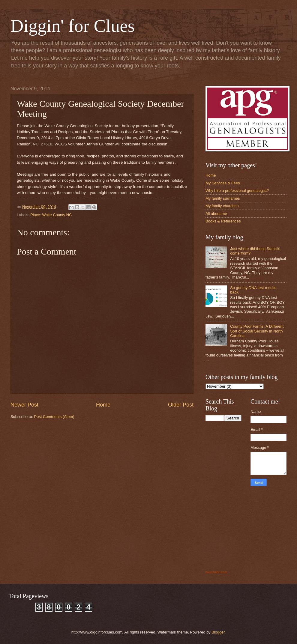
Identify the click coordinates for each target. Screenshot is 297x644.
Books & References (223, 221)
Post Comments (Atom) (54, 417)
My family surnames (223, 198)
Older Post (181, 405)
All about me (216, 214)
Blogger (218, 632)
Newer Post (24, 405)
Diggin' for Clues (73, 26)
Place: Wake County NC (51, 215)
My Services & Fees (223, 183)
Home (103, 405)
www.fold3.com (216, 572)
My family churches (222, 206)
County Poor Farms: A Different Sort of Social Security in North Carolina (257, 331)
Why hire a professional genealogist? (237, 191)
